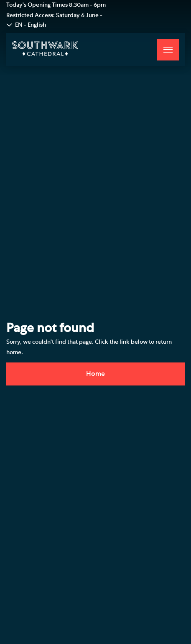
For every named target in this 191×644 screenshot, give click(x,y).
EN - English (31, 25)
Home (95, 374)
